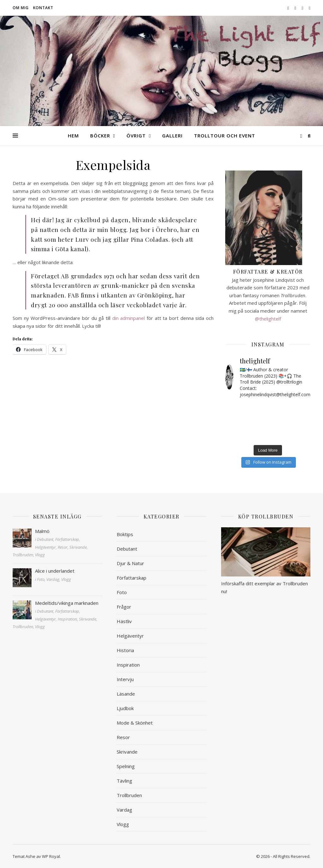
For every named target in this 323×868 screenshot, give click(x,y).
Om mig (21, 8)
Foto (122, 592)
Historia (125, 650)
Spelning (126, 766)
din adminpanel (129, 318)
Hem (73, 136)
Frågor (124, 607)
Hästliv (124, 621)
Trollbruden (129, 795)
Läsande (126, 694)
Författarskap (132, 578)
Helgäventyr (130, 636)
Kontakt (43, 8)
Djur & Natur (130, 563)
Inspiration (128, 665)
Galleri (172, 136)
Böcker (100, 136)
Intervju (125, 679)
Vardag (124, 810)
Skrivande (127, 752)
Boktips (125, 534)
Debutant (127, 549)
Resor (123, 737)
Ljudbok (125, 708)
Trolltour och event (225, 136)
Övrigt (136, 136)
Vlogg (123, 824)
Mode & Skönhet (135, 723)
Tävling (124, 781)
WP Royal (51, 856)
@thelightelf (268, 319)
